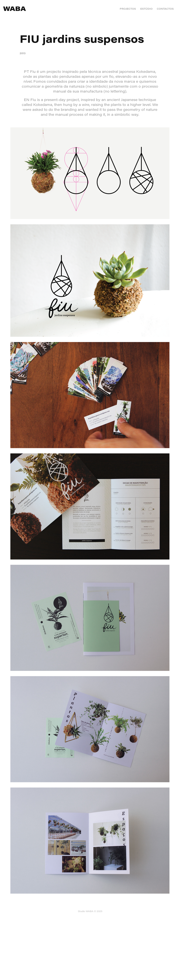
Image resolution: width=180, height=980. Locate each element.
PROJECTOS (128, 9)
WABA (15, 8)
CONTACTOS (165, 9)
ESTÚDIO (146, 9)
